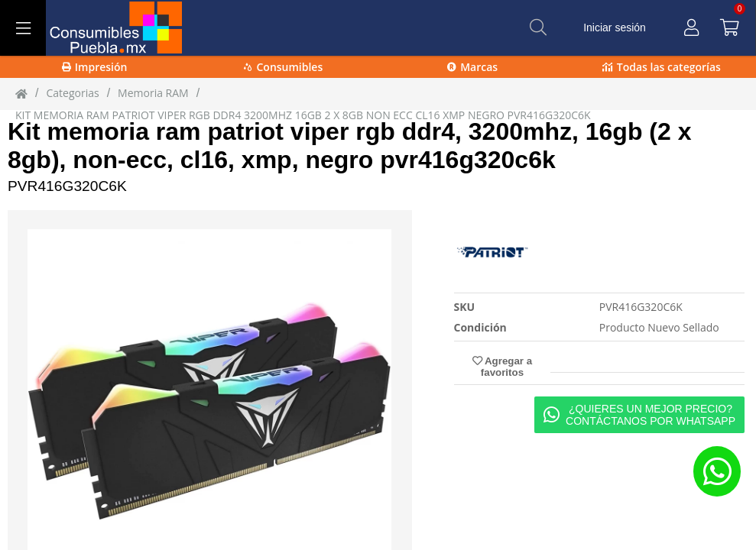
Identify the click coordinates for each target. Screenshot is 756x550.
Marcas (472, 67)
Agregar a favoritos (502, 367)
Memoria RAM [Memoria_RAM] (153, 93)
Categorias (72, 93)
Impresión (95, 67)
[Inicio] (21, 93)
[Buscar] (538, 27)
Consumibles (283, 67)
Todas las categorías (662, 67)
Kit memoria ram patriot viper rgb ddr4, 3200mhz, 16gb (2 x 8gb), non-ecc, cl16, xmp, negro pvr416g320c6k (349, 146)
